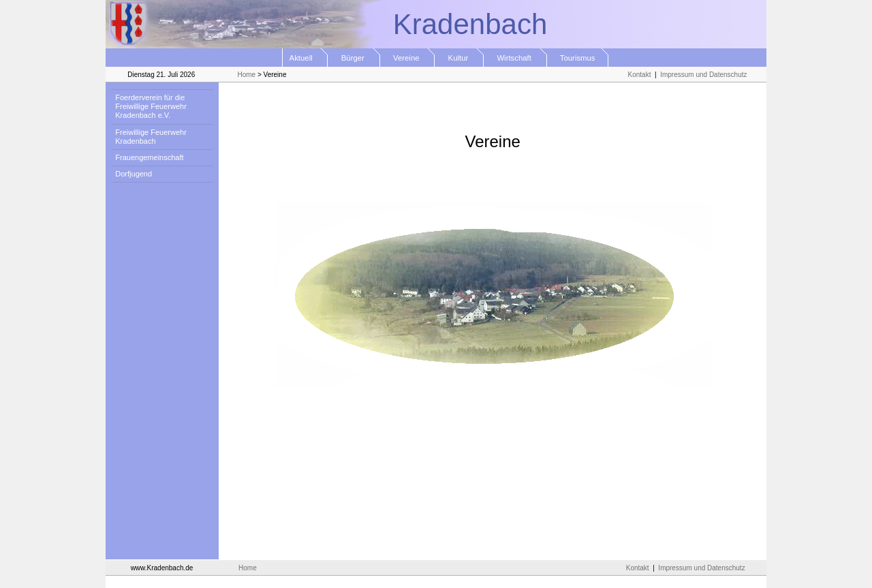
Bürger (354, 58)
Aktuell (306, 58)
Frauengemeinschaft (147, 157)
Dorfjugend (131, 174)
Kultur (459, 58)
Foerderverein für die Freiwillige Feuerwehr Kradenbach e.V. (149, 106)
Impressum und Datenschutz (703, 75)
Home (246, 75)
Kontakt (640, 75)
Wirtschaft (515, 58)
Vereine (408, 58)
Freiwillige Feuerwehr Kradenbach (149, 137)
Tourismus (578, 58)
